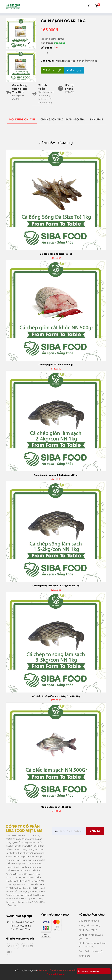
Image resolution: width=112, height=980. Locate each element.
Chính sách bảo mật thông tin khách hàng (92, 945)
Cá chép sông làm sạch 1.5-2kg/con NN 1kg (56, 586)
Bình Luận (97, 119)
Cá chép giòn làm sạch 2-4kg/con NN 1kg (56, 475)
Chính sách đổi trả (88, 930)
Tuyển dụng (85, 956)
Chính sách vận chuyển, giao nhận (91, 936)
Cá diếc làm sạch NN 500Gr (56, 807)
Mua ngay (74, 70)
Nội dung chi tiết (22, 119)
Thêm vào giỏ (52, 70)
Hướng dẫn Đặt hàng (89, 925)
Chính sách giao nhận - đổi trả (62, 119)
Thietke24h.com (56, 974)
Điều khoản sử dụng (89, 921)
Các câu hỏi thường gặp (91, 951)
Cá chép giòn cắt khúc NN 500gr (56, 364)
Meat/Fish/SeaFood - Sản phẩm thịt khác (77, 61)
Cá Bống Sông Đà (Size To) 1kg (56, 254)
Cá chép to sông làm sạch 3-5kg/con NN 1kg (56, 696)
